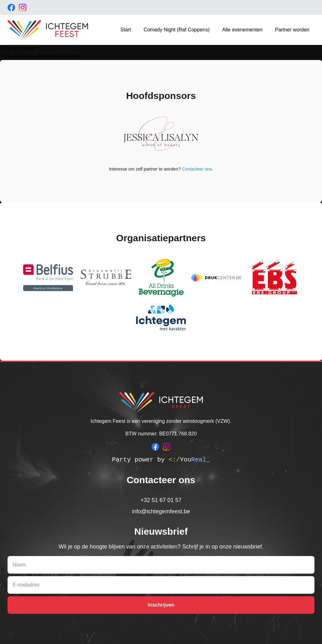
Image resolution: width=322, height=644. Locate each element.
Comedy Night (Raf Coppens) (177, 30)
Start (126, 30)
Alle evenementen (242, 30)
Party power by (161, 460)
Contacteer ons (197, 169)
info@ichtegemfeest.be (161, 511)
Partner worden (292, 30)
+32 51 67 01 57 (161, 500)
